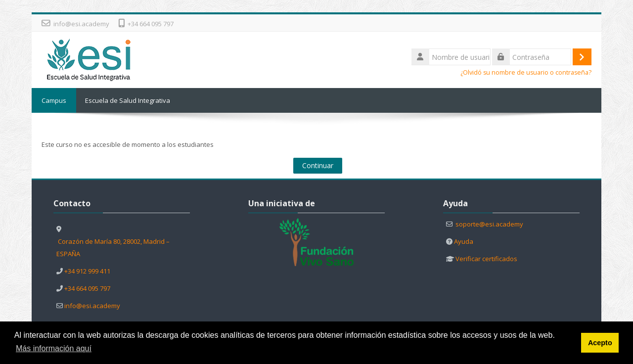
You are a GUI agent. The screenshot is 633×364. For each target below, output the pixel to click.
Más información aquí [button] (54, 348)
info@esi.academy (81, 24)
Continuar (318, 165)
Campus (54, 100)
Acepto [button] (600, 343)
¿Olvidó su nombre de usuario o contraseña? (526, 72)
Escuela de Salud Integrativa (128, 100)
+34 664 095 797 (151, 24)
